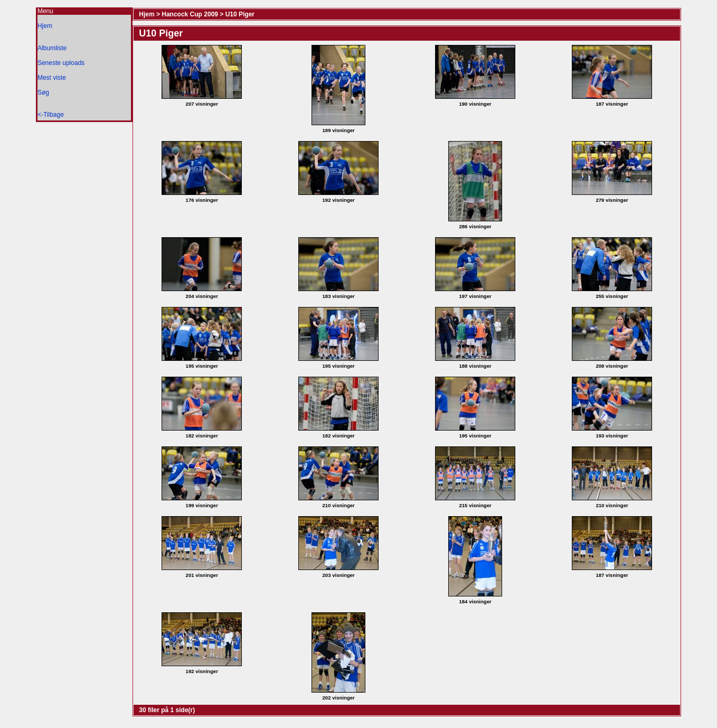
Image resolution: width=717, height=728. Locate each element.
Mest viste (52, 78)
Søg (43, 92)
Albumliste (52, 48)
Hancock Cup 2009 (190, 14)
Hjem (45, 26)
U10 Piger (240, 14)
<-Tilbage (51, 115)
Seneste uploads (61, 63)
